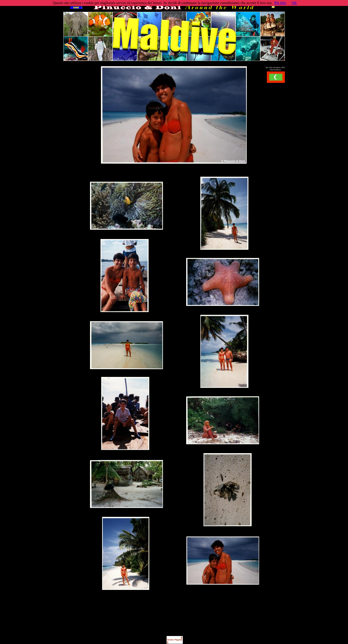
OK (294, 3)
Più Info (280, 3)
